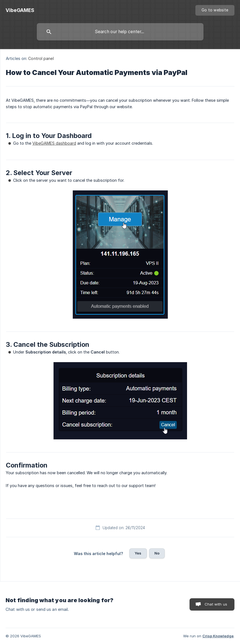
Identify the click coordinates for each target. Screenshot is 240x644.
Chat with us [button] (216, 604)
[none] (20, 10)
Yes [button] (138, 553)
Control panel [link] (41, 58)
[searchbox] (120, 32)
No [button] (157, 553)
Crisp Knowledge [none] (218, 636)
